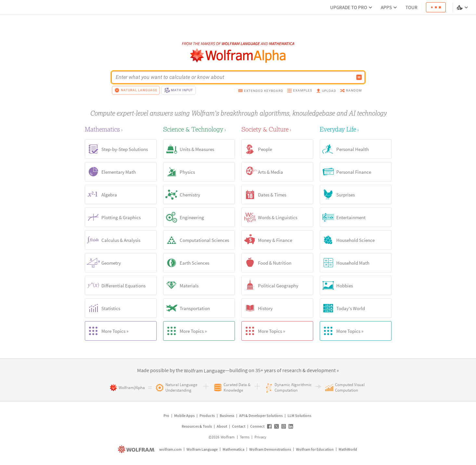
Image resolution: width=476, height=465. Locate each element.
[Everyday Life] (356, 129)
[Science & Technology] (199, 129)
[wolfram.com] (137, 449)
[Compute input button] (359, 77)
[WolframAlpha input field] (234, 77)
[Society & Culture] (277, 129)
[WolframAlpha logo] (238, 56)
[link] (205, 371)
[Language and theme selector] (463, 7)
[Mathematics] (121, 129)
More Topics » (107, 331)
